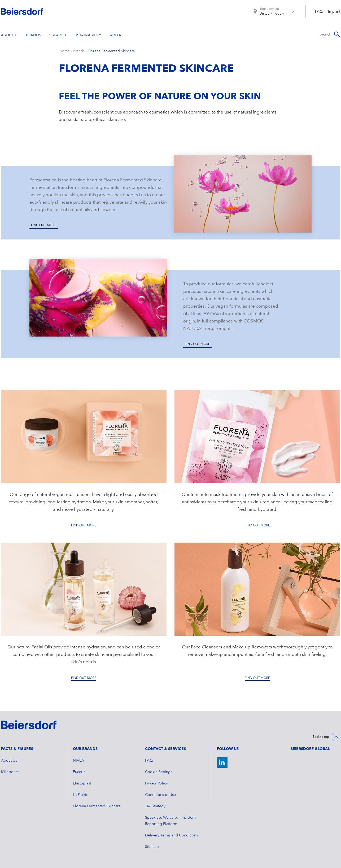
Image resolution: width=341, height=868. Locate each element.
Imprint (334, 12)
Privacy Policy (156, 783)
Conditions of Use (160, 795)
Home (65, 51)
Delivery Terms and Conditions (171, 835)
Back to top (321, 737)
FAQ (319, 12)
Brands (79, 51)
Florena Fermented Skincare (111, 51)
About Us (9, 761)
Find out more (44, 225)
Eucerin (79, 772)
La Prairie (81, 795)
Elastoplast (82, 783)
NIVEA (78, 761)
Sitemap (152, 847)
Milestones (10, 772)
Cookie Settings (159, 772)
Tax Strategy (155, 806)
